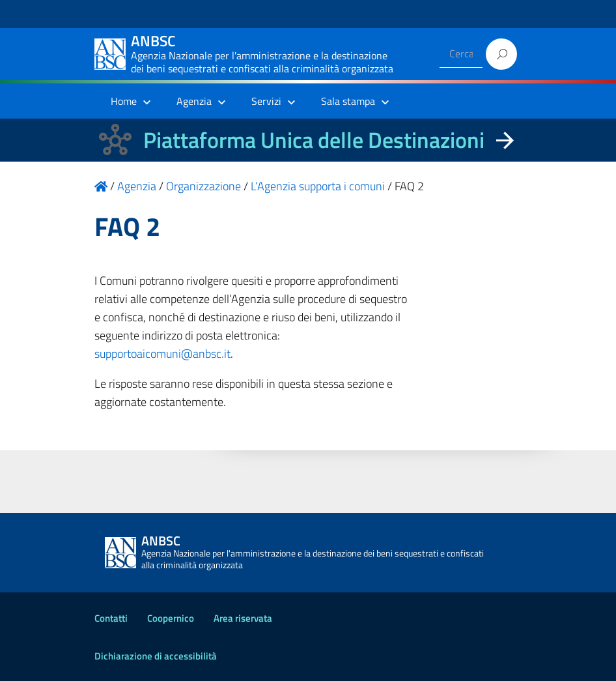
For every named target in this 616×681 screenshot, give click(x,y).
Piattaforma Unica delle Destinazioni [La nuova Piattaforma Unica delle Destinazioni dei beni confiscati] (314, 140)
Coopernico (171, 618)
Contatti (111, 618)
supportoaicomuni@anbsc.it (162, 354)
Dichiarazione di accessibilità (156, 656)
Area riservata (243, 618)
